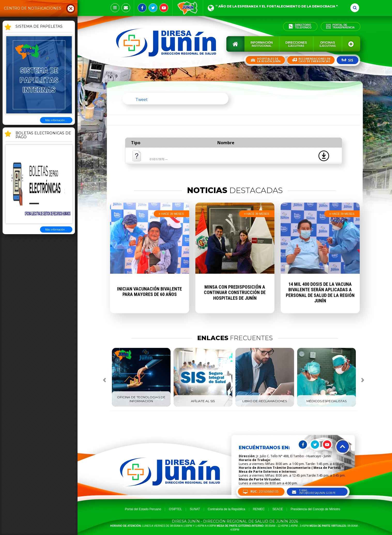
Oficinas (328, 44)
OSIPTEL (176, 509)
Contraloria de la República (226, 509)
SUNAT (195, 509)
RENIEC (259, 509)
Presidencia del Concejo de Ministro (315, 509)
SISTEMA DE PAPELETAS (39, 27)
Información (262, 44)
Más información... (56, 120)
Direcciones (296, 44)
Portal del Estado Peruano (143, 509)
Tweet (141, 100)
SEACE (278, 509)
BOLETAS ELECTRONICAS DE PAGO (43, 135)
